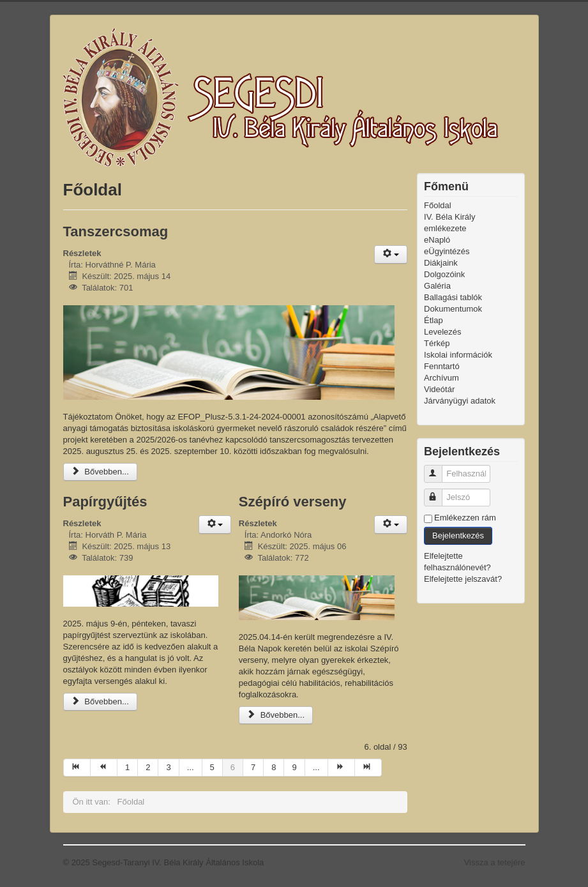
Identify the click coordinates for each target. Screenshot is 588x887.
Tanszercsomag (116, 231)
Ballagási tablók (453, 297)
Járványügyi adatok (460, 401)
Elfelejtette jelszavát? (463, 579)
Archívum (441, 378)
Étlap (433, 320)
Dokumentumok (453, 309)
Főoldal (438, 205)
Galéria (437, 286)
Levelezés (443, 332)
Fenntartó (442, 366)
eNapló (437, 240)
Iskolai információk (458, 355)
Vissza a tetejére (495, 862)
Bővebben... (100, 472)
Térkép (437, 343)
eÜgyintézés (447, 251)
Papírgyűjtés (105, 502)
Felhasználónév (439, 468)
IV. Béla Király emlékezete (449, 223)
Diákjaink (441, 263)
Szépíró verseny (293, 502)
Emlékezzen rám (465, 518)
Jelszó (439, 492)
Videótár (439, 389)
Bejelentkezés (458, 535)
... (191, 767)
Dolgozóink (444, 274)
